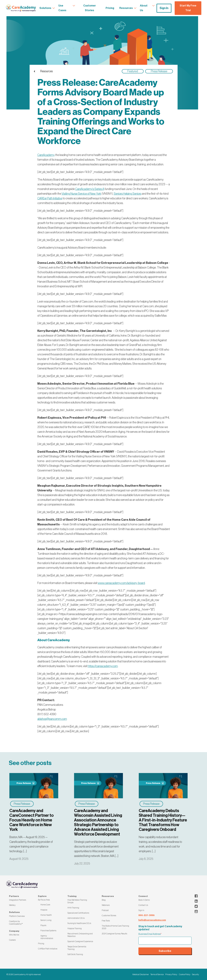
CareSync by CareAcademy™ (16, 923)
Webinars (106, 905)
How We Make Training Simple (77, 901)
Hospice (44, 910)
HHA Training (73, 908)
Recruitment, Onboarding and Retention (80, 935)
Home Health (46, 915)
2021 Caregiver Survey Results (114, 934)
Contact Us (143, 905)
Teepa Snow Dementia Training (77, 948)
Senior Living (46, 920)
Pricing (41, 943)
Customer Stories (109, 915)
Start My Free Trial (188, 8)
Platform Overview (17, 916)
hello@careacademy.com (152, 920)
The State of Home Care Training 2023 (115, 927)
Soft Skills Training (75, 954)
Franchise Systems (48, 931)
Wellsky (12, 905)
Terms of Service (157, 974)
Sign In (164, 8)
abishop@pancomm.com (52, 719)
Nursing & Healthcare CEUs (79, 923)
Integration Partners (18, 900)
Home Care (45, 905)
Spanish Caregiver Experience (80, 941)
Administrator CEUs (76, 918)
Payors (43, 925)
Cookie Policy (185, 974)
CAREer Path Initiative (48, 949)
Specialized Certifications (78, 913)
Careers (12, 940)
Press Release (22, 804)
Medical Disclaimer (141, 974)
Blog (104, 900)
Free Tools (106, 921)
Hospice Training (75, 928)
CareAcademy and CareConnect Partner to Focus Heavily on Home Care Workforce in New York (32, 820)
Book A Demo (144, 900)
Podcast (105, 910)
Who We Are (14, 935)
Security (195, 974)
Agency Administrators (47, 937)
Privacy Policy (171, 974)
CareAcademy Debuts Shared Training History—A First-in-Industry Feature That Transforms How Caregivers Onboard (163, 820)
